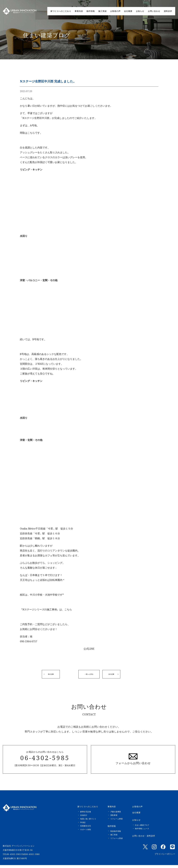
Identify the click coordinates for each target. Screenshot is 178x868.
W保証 (83, 825)
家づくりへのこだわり (61, 11)
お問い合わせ (154, 11)
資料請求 (168, 11)
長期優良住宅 (86, 829)
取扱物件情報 (116, 834)
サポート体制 (86, 832)
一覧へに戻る (89, 676)
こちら (68, 609)
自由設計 (84, 818)
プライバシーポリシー (165, 857)
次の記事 (128, 676)
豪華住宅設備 (86, 815)
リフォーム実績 (117, 841)
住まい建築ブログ (142, 828)
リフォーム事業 (117, 822)
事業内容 (79, 11)
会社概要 (128, 11)
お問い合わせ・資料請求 (144, 839)
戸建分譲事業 (116, 815)
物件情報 (91, 11)
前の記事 (50, 676)
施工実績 (102, 11)
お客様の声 (115, 11)
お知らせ (140, 11)
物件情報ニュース (142, 831)
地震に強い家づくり (88, 822)
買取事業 (114, 818)
